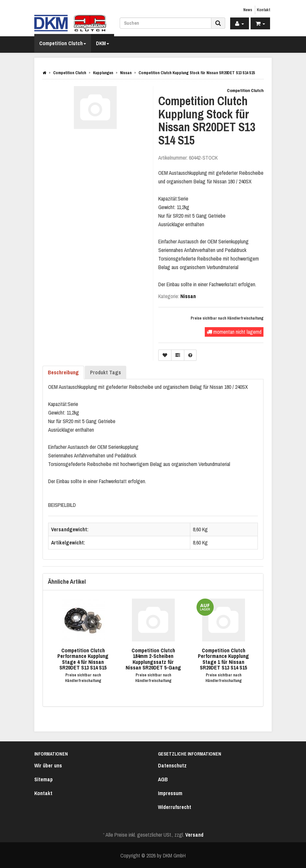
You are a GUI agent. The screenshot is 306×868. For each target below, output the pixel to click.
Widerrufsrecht (175, 807)
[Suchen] (166, 23)
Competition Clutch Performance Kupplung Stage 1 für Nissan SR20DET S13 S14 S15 (223, 659)
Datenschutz (172, 765)
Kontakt (263, 10)
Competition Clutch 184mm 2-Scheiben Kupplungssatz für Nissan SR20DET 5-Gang (153, 659)
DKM (103, 43)
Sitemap (44, 779)
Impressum (170, 793)
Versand (194, 835)
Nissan (188, 296)
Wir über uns (48, 765)
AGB (163, 779)
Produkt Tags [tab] (106, 372)
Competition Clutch (63, 43)
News (248, 10)
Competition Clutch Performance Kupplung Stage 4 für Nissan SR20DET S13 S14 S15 (83, 659)
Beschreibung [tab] (63, 372)
